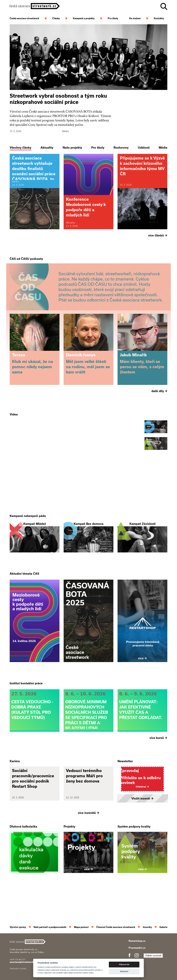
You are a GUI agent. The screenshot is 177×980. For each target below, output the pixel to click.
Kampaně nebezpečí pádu (28, 530)
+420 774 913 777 (17, 959)
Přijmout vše (124, 964)
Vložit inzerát (142, 827)
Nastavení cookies (18, 969)
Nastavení (124, 971)
